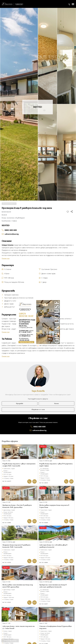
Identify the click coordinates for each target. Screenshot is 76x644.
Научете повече (26, 342)
